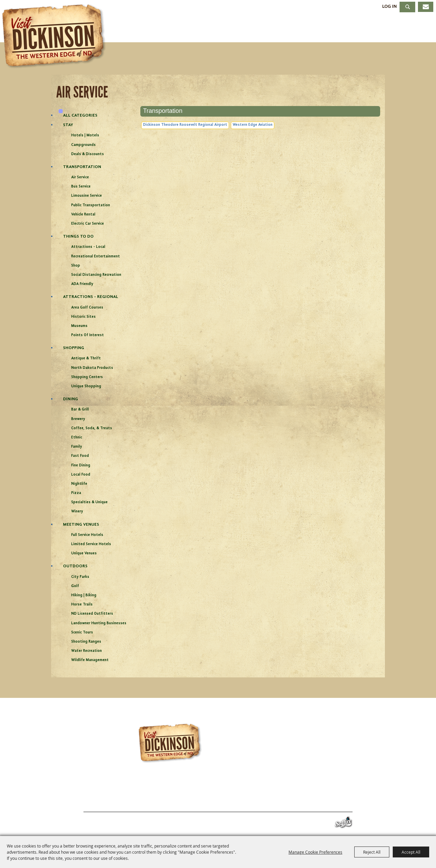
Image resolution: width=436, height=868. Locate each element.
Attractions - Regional (91, 297)
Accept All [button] (411, 852)
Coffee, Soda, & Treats (92, 428)
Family (77, 447)
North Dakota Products (92, 368)
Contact (263, 804)
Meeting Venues (81, 525)
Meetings (362, 28)
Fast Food (80, 456)
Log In (390, 6)
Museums (79, 326)
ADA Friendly (82, 284)
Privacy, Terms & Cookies (344, 804)
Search (407, 7)
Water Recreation (87, 651)
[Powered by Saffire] (344, 824)
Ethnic (77, 438)
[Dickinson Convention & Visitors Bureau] (56, 36)
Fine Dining (81, 466)
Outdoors (75, 566)
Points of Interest (88, 335)
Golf (75, 586)
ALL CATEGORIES (80, 115)
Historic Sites (83, 317)
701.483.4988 (237, 790)
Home (68, 804)
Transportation (82, 167)
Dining (312, 28)
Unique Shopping (86, 386)
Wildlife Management (90, 660)
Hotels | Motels (85, 136)
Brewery (78, 419)
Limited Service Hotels (91, 544)
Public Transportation (91, 205)
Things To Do (173, 28)
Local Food (81, 475)
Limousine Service (87, 196)
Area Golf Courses (87, 308)
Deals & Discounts (88, 154)
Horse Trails (82, 605)
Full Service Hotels (87, 535)
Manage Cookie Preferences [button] (315, 852)
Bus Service (81, 187)
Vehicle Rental (83, 215)
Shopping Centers (87, 377)
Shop (76, 266)
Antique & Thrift (86, 358)
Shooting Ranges (86, 642)
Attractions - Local (88, 247)
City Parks (80, 577)
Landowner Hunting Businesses (99, 623)
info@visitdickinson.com (308, 790)
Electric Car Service (88, 224)
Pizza (76, 493)
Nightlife (79, 484)
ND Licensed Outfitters (92, 614)
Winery (77, 512)
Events (231, 28)
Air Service (80, 177)
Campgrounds (83, 145)
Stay (272, 28)
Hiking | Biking (84, 595)
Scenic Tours (82, 633)
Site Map (293, 804)
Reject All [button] (372, 852)
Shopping (74, 348)
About (411, 28)
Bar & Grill (80, 410)
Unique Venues (84, 553)
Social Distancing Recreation (96, 275)
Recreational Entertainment (96, 257)
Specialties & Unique (89, 502)
